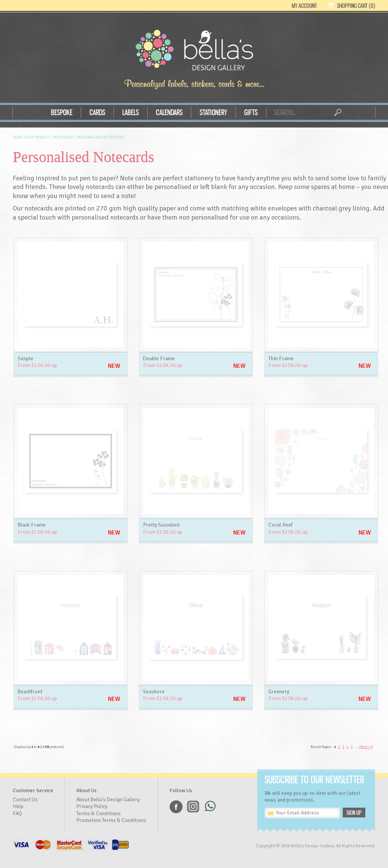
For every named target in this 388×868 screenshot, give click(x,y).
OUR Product (38, 137)
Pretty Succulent (161, 525)
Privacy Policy (92, 806)
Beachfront (30, 692)
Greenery (279, 692)
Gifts (251, 112)
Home (18, 137)
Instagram (193, 807)
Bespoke (62, 112)
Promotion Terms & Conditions (111, 820)
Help (18, 806)
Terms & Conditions (99, 813)
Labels (131, 112)
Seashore (154, 692)
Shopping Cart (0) (356, 6)
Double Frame (159, 359)
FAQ (17, 813)
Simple (25, 359)
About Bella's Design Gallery (108, 800)
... (356, 747)
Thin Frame (281, 359)
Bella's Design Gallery (194, 52)
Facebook (176, 807)
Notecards (63, 137)
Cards (97, 112)
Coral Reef (280, 525)
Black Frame (32, 525)
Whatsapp (210, 807)
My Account (304, 6)
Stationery (213, 112)
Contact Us (25, 800)
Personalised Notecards (100, 137)
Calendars (169, 112)
